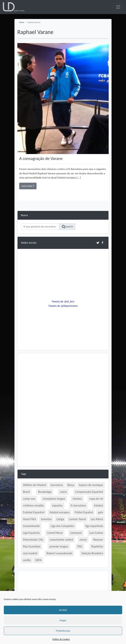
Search (67, 227)
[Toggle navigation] (118, 7)
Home (22, 22)
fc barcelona (78, 505)
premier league (59, 546)
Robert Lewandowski (59, 553)
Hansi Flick (30, 519)
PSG (80, 546)
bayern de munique (91, 485)
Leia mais (28, 186)
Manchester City (33, 540)
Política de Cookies (61, 639)
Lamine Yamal (77, 519)
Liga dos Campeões (62, 526)
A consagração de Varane (41, 158)
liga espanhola (94, 526)
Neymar (98, 540)
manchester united (61, 540)
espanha (57, 505)
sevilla (27, 560)
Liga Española (31, 533)
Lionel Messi (55, 533)
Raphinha (97, 546)
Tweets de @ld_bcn (63, 301)
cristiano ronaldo (33, 505)
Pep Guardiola (32, 546)
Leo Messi (97, 519)
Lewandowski (31, 526)
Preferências (63, 631)
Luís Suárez (96, 533)
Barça (71, 485)
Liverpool (76, 533)
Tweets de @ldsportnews (63, 306)
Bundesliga (45, 492)
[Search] (40, 227)
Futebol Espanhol (34, 512)
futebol (98, 505)
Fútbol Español (84, 512)
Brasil (26, 492)
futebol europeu (59, 512)
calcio (63, 492)
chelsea (77, 499)
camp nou (29, 499)
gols (100, 512)
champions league (54, 499)
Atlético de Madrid (35, 485)
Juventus (46, 519)
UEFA (38, 560)
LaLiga (60, 519)
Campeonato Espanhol (89, 492)
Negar (63, 620)
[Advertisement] (63, 383)
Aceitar (63, 610)
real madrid (30, 553)
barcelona (57, 485)
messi (83, 540)
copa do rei (96, 499)
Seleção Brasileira (92, 553)
